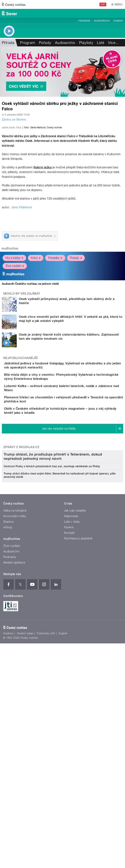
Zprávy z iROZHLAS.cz (21, 550)
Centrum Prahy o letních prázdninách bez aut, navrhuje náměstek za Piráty (52, 650)
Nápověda (71, 700)
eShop (8, 711)
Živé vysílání (15, 336)
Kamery (118, 21)
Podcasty (10, 741)
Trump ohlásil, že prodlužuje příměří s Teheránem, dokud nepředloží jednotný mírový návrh (53, 641)
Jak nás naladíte (75, 695)
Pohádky (55, 328)
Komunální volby (15, 700)
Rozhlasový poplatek (78, 723)
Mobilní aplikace (14, 747)
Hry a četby (14, 328)
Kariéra (69, 711)
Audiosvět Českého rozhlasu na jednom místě (30, 354)
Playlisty (86, 43)
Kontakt (69, 717)
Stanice (9, 706)
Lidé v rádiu (72, 706)
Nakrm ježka (43, 238)
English (63, 817)
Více (114, 43)
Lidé (101, 43)
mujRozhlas (10, 319)
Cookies (8, 817)
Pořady (45, 43)
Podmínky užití (46, 817)
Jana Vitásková (22, 278)
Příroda (8, 43)
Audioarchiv (102, 21)
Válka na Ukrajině (15, 695)
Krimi (36, 328)
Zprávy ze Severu (14, 119)
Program (84, 21)
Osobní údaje (25, 817)
